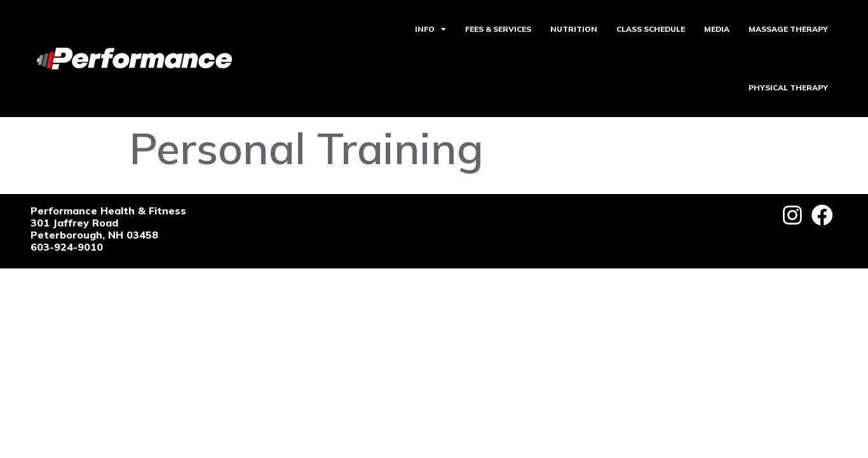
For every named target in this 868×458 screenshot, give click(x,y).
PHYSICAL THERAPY (788, 87)
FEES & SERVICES (498, 29)
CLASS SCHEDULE (651, 29)
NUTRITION (574, 29)
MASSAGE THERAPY (788, 29)
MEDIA (717, 29)
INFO (431, 29)
